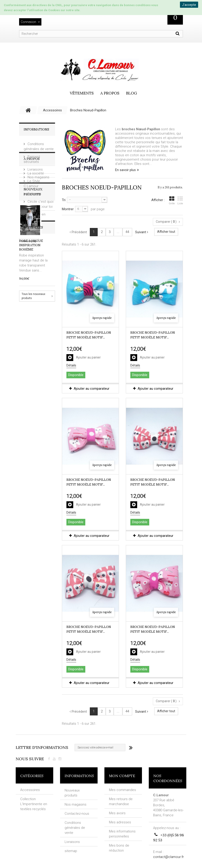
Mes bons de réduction (119, 848)
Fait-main (34, 226)
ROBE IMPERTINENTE (36, 443)
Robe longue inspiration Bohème (31, 325)
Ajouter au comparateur (92, 389)
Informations (36, 129)
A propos (110, 93)
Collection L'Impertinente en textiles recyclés (34, 804)
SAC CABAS (42, 436)
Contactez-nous (77, 813)
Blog (131, 93)
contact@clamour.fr (168, 856)
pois (49, 423)
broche (45, 416)
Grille (172, 200)
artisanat (28, 416)
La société (35, 206)
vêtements (82, 93)
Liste (180, 200)
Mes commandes (122, 790)
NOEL (25, 436)
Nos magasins (38, 175)
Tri (64, 200)
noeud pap (29, 409)
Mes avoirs (117, 813)
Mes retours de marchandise (121, 801)
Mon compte (122, 776)
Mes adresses (120, 822)
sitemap (71, 850)
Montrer (68, 209)
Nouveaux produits (72, 792)
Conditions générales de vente (75, 827)
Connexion (28, 22)
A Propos (32, 193)
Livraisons (35, 168)
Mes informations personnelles (122, 834)
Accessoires (30, 790)
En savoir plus (125, 170)
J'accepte (189, 5)
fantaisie (41, 429)
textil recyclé (31, 423)
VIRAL (26, 429)
